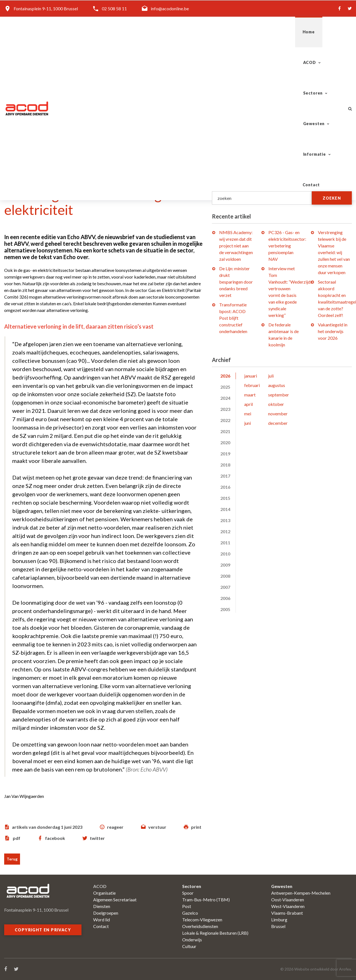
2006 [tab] (225, 598)
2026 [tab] (225, 376)
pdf (17, 838)
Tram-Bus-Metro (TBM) (206, 900)
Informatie (282, 32)
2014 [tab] (225, 509)
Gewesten (239, 32)
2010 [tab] (225, 554)
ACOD (159, 32)
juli (271, 376)
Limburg (279, 920)
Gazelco (190, 913)
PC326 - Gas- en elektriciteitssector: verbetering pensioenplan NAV (287, 246)
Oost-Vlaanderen (288, 900)
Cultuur (189, 946)
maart (250, 395)
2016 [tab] (225, 487)
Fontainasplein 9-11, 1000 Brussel (46, 8)
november (278, 414)
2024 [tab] (225, 398)
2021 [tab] (225, 431)
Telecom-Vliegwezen (202, 920)
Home (130, 32)
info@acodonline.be (170, 8)
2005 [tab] (225, 609)
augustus (277, 385)
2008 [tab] (225, 576)
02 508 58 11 (114, 8)
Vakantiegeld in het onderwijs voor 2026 (333, 331)
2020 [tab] (225, 442)
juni (248, 423)
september (279, 395)
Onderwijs (192, 940)
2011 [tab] (225, 543)
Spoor (188, 893)
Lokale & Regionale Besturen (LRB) (215, 933)
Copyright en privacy (43, 930)
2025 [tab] (225, 387)
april (249, 404)
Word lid (102, 920)
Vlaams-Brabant (287, 913)
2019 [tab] (225, 454)
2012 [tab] (225, 531)
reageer (115, 827)
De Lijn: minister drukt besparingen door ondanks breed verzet (236, 282)
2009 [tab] (225, 565)
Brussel (278, 926)
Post (187, 906)
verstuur (157, 827)
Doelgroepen (106, 913)
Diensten (102, 906)
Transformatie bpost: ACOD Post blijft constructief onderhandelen (233, 318)
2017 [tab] (225, 476)
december (278, 423)
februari (252, 385)
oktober (276, 404)
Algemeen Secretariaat (115, 900)
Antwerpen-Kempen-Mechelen (301, 893)
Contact (323, 32)
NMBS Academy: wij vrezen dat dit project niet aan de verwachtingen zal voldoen (236, 246)
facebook (55, 838)
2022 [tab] (225, 420)
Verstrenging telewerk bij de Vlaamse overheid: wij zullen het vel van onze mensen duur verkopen (334, 252)
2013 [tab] (225, 520)
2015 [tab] (225, 498)
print (196, 827)
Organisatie (104, 893)
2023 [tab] (225, 409)
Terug (12, 859)
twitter (97, 838)
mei (248, 414)
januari (251, 376)
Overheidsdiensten (200, 926)
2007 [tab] (225, 587)
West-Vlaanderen (288, 906)
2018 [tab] (225, 465)
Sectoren (196, 32)
